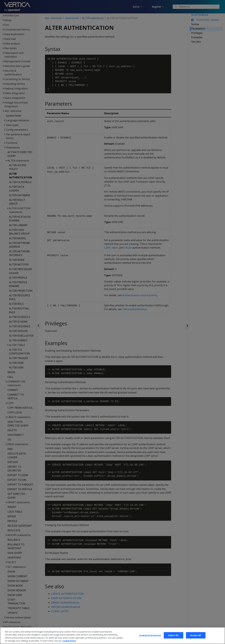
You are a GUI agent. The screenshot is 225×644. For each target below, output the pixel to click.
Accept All (196, 640)
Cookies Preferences (150, 640)
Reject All (173, 640)
